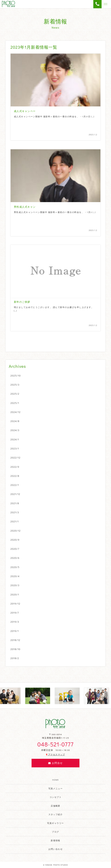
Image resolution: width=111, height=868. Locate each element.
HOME (55, 780)
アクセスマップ (55, 754)
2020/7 (15, 549)
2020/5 (15, 567)
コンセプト (55, 797)
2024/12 (16, 412)
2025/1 (15, 403)
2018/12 (15, 640)
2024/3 (15, 430)
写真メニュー (56, 788)
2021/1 (15, 521)
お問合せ (55, 763)
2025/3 (15, 385)
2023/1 (15, 448)
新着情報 (55, 840)
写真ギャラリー (55, 823)
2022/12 (16, 458)
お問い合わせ (56, 849)
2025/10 (16, 376)
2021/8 (15, 503)
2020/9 (15, 540)
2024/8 (15, 421)
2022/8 (15, 476)
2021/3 (15, 512)
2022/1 (15, 485)
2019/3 (15, 622)
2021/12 (15, 494)
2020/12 (16, 531)
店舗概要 (55, 806)
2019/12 (15, 604)
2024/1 (15, 439)
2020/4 (15, 576)
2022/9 (15, 467)
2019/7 (15, 613)
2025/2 (15, 394)
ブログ (55, 832)
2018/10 (16, 649)
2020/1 (15, 594)
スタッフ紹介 (56, 814)
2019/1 (15, 631)
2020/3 (15, 585)
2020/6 (15, 558)
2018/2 (15, 658)
